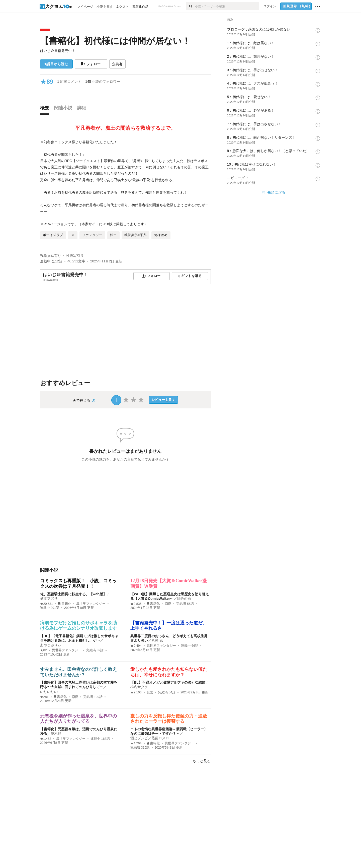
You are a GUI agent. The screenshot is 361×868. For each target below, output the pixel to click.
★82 (43, 650)
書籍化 (65, 604)
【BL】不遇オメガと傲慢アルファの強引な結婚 (168, 682)
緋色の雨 (184, 599)
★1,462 (46, 739)
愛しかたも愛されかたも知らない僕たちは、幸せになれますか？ (169, 672)
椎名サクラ (139, 687)
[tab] (46, 109)
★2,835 (136, 604)
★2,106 (136, 692)
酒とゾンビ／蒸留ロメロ (150, 738)
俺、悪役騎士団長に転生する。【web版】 (73, 594)
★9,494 (136, 646)
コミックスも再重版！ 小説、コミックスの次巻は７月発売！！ (78, 584)
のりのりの (49, 692)
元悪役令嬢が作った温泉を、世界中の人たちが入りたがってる (78, 719)
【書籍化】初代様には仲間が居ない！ (115, 41)
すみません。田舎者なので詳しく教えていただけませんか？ (78, 672)
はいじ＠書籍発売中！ (58, 51)
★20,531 (47, 604)
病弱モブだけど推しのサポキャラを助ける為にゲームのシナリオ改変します (78, 626)
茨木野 (56, 734)
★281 (44, 697)
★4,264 (136, 743)
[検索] (191, 6)
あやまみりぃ (51, 645)
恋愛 (168, 604)
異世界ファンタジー (91, 604)
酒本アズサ (49, 599)
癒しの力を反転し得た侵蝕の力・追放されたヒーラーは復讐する (169, 719)
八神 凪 (157, 640)
